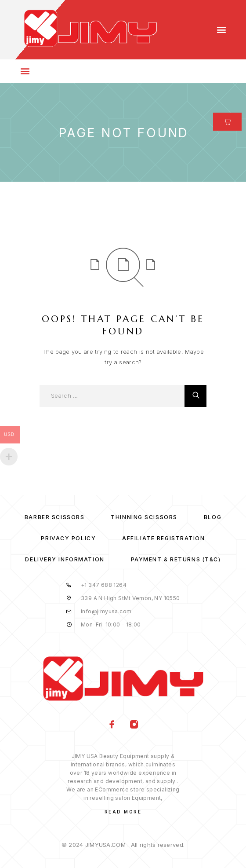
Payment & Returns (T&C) (176, 559)
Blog (213, 517)
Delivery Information (65, 559)
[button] (221, 30)
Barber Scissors (54, 517)
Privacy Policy (68, 538)
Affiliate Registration (163, 538)
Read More (123, 812)
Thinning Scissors (144, 517)
